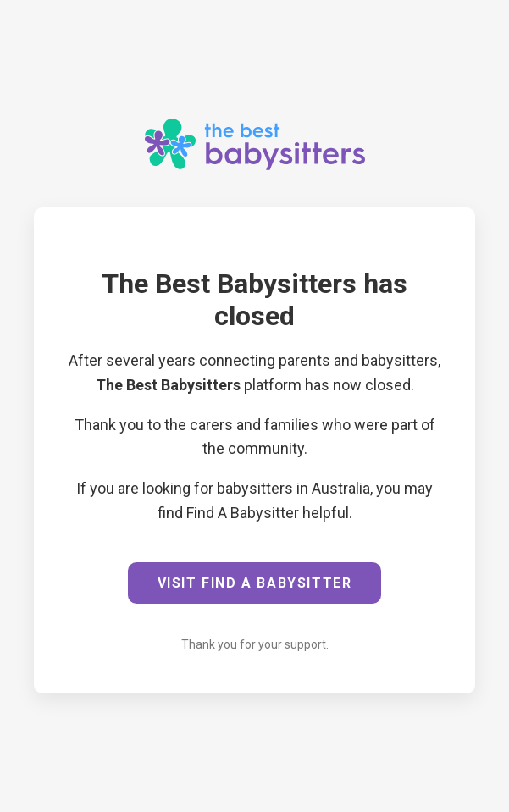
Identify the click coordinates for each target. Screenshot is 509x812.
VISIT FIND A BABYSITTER (255, 583)
